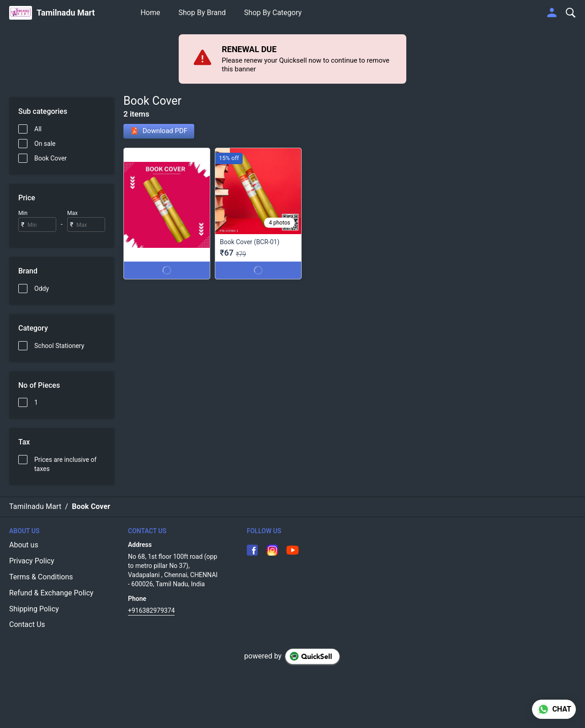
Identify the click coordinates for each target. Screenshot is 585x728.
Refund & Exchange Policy (51, 593)
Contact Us (27, 624)
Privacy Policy (32, 561)
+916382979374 (151, 610)
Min (23, 213)
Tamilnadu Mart (66, 13)
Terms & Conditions (41, 577)
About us (24, 545)
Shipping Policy (34, 609)
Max (72, 213)
